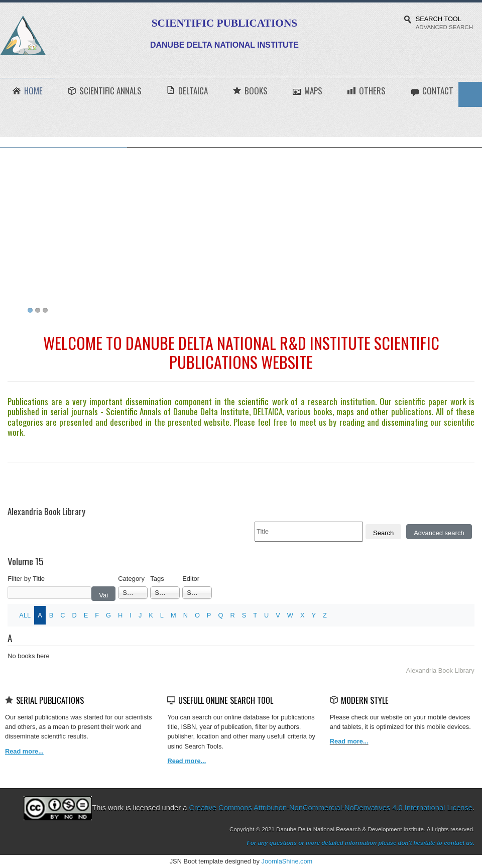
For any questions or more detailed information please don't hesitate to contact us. (361, 843)
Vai (103, 595)
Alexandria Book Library (440, 670)
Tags (157, 579)
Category (131, 579)
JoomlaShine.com (287, 861)
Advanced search (439, 533)
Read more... (349, 741)
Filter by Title (26, 579)
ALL (25, 615)
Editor (191, 579)
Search (383, 533)
